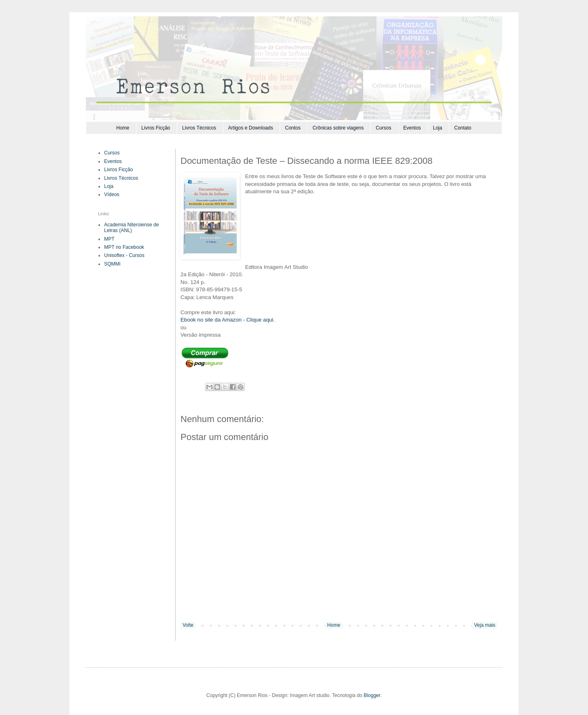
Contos (293, 128)
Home (123, 128)
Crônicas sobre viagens (338, 128)
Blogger (372, 695)
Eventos (412, 128)
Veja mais (485, 625)
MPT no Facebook (124, 247)
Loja (438, 128)
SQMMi (112, 264)
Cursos (383, 128)
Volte (188, 625)
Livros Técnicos (199, 128)
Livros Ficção (156, 128)
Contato (463, 128)
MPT (109, 239)
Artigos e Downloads (251, 128)
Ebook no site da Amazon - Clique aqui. (228, 320)
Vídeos (112, 194)
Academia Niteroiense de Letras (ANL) (131, 228)
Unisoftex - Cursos (124, 255)
